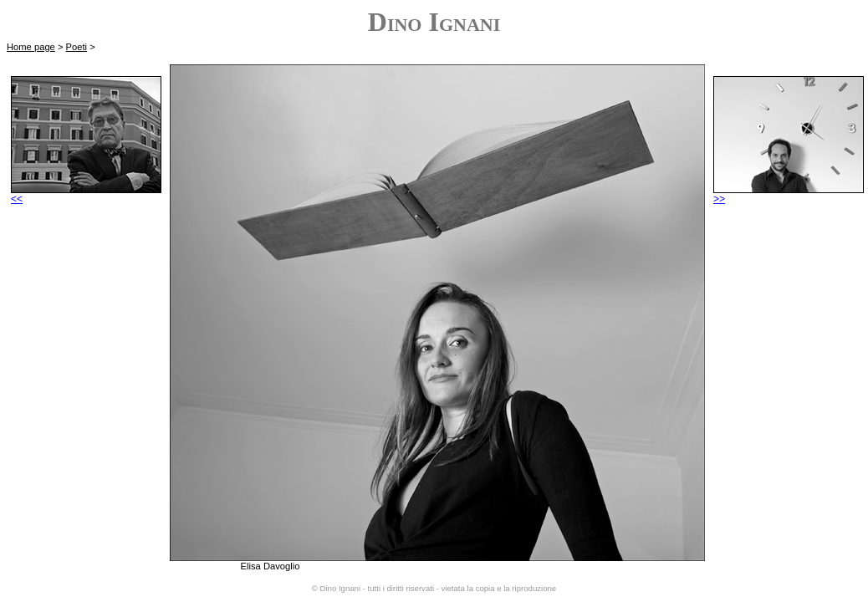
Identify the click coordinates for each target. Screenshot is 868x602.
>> (789, 194)
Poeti (77, 47)
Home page (31, 47)
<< (86, 194)
